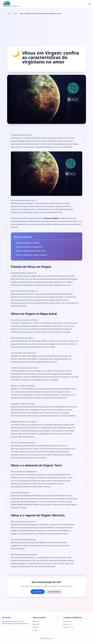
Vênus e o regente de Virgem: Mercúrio (32, 255)
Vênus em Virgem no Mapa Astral (29, 247)
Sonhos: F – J (68, 624)
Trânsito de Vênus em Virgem (28, 243)
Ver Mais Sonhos (54, 592)
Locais (35, 630)
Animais (35, 621)
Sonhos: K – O (68, 627)
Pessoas (35, 627)
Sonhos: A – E (68, 621)
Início (9, 13)
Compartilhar (38, 592)
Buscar (15, 13)
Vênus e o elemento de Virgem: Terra (31, 251)
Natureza (36, 624)
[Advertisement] (47, 30)
